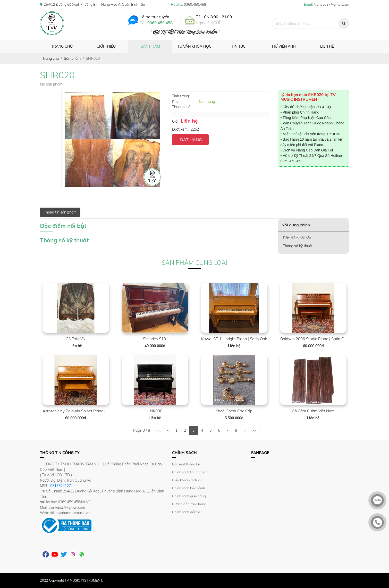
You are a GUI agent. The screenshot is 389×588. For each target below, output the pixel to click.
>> (254, 430)
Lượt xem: (180, 129)
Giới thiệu (106, 46)
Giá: (175, 121)
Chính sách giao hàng (189, 496)
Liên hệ (327, 46)
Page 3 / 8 (142, 430)
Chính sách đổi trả (186, 512)
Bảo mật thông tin (186, 464)
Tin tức (239, 46)
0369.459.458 (162, 23)
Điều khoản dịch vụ (187, 480)
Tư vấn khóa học (194, 46)
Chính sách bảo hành (189, 488)
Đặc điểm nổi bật (297, 238)
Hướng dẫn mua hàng (189, 504)
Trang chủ (62, 46)
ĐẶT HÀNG (191, 140)
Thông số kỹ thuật (298, 246)
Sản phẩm (150, 46)
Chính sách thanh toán (190, 472)
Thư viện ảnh (283, 46)
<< (158, 430)
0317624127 (61, 486)
